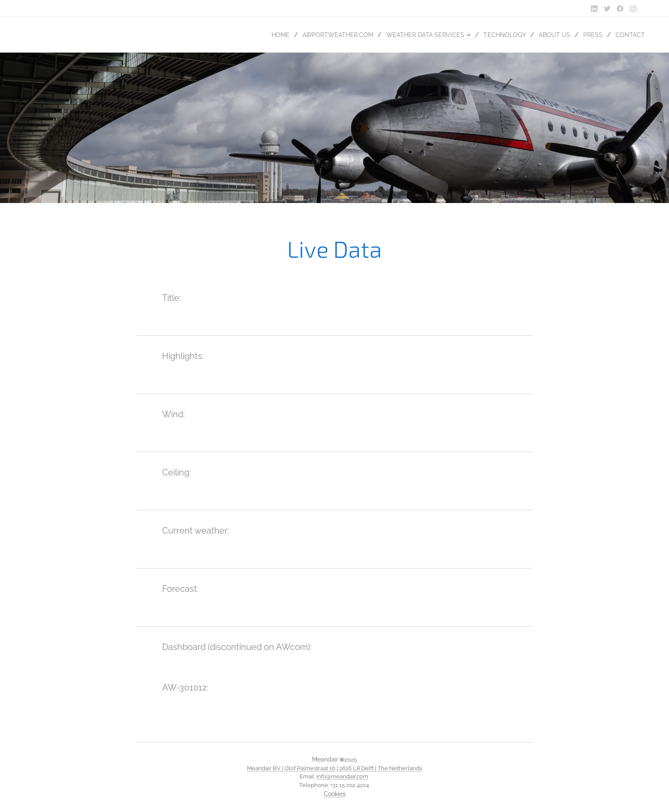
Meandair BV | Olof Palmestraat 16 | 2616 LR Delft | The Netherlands (334, 768)
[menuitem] (265, 35)
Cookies (335, 794)
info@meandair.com (342, 776)
